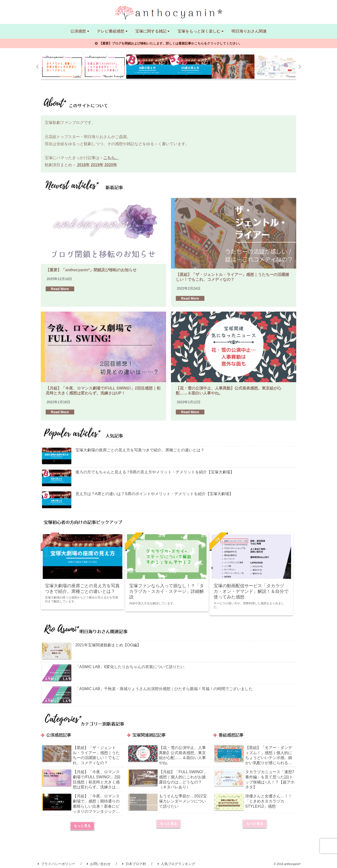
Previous (37, 67)
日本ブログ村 (134, 861)
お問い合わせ (99, 861)
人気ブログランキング (176, 861)
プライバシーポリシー (57, 861)
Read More (60, 289)
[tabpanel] (62, 66)
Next (300, 67)
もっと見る (82, 823)
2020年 (111, 165)
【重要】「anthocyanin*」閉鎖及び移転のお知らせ (91, 270)
